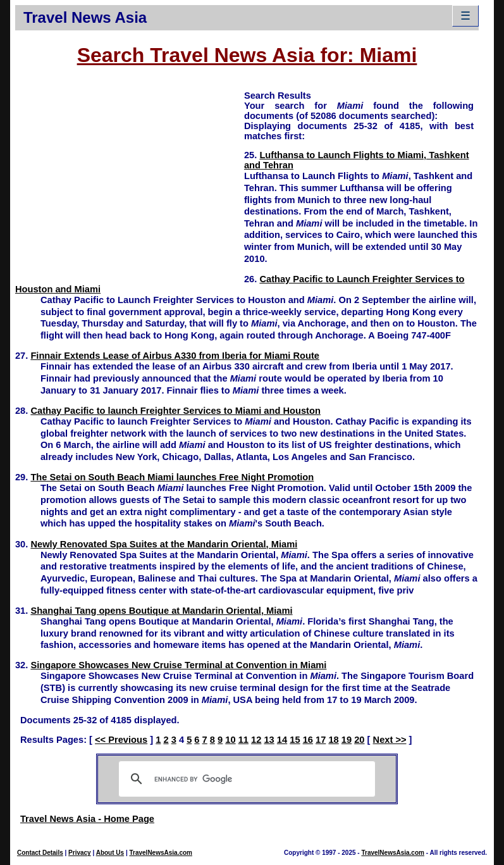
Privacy (80, 853)
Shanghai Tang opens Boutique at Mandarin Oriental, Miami (161, 611)
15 (295, 740)
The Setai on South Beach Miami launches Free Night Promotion (172, 477)
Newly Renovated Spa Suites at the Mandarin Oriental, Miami (164, 544)
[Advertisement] (130, 178)
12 (256, 740)
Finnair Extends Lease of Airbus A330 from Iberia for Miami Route (175, 356)
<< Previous (121, 740)
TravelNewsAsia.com (161, 853)
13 (269, 740)
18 (333, 740)
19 (347, 740)
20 (359, 740)
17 (321, 740)
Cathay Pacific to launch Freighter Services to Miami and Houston (175, 411)
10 (230, 740)
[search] (245, 779)
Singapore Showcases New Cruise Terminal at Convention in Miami (178, 665)
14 (282, 740)
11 (243, 740)
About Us (110, 853)
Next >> (390, 740)
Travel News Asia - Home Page (87, 819)
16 (308, 740)
